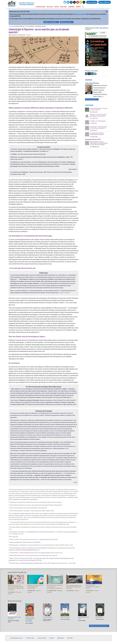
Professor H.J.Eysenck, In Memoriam (31, 563)
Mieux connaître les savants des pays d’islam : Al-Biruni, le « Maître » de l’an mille (16, 587)
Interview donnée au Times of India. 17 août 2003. (25, 542)
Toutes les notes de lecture (98, 626)
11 (75, 257)
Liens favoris (42, 638)
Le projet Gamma (47, 617)
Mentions (61, 638)
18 (40, 479)
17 (63, 473)
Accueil (11, 26)
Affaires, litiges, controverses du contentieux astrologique (30, 619)
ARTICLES (50, 7)
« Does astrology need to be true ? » (29, 553)
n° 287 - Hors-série (100, 28)
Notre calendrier (65, 617)
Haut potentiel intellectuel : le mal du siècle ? (93, 587)
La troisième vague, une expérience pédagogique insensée (74, 587)
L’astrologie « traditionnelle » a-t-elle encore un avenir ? (99, 127)
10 (34, 257)
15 (30, 346)
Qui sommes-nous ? (17, 638)
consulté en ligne (64, 293)
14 (39, 332)
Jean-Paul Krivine (92, 83)
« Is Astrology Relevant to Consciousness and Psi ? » (40, 532)
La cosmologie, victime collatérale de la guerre (97, 134)
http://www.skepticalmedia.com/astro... (27, 550)
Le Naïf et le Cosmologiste (98, 121)
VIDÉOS (78, 7)
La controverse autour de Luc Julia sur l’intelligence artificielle (55, 587)
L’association (40, 7)
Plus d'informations (91, 99)
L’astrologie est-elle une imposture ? (14, 618)
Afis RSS (70, 638)
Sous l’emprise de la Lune (84, 618)
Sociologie (77, 591)
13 (66, 307)
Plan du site (30, 638)
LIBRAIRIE (71, 7)
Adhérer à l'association (50, 22)
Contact (52, 638)
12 (17, 279)
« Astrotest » (23, 545)
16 (60, 442)
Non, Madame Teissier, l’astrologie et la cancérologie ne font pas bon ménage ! (99, 143)
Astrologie (28, 35)
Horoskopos (99, 617)
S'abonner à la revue (66, 22)
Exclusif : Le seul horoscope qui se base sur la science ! (98, 115)
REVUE (57, 7)
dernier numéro (80, 14)
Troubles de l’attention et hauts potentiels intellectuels (35, 587)
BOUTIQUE (63, 7)
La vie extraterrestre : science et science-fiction (99, 109)
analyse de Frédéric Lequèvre (22, 513)
